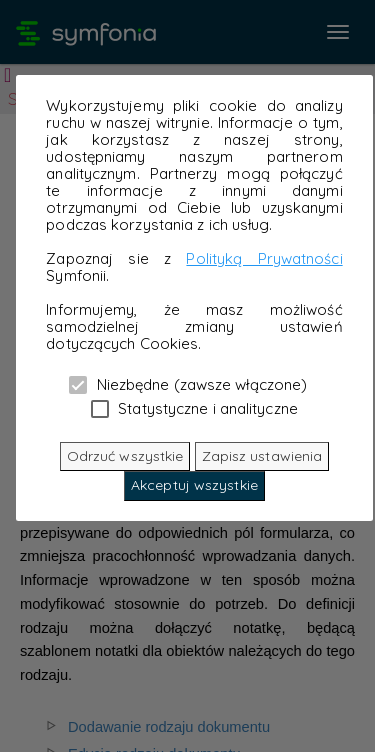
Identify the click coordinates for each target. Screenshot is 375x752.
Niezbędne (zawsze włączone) (188, 384)
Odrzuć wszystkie (125, 456)
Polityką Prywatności (264, 258)
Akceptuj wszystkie (194, 485)
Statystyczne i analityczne (194, 408)
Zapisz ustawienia (262, 456)
